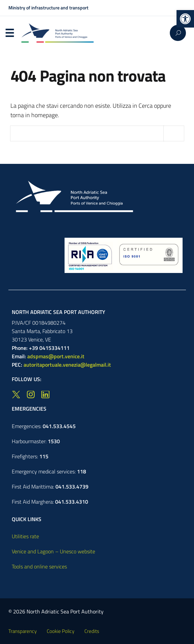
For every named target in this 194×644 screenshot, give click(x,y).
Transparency (23, 631)
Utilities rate (25, 536)
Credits (92, 631)
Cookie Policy (61, 631)
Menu (10, 33)
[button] (185, 19)
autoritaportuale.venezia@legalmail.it (67, 365)
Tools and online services (39, 566)
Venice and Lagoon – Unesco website (53, 551)
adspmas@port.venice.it (56, 356)
